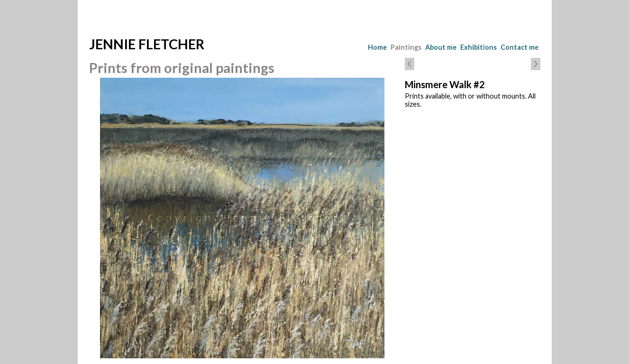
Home (377, 47)
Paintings (406, 47)
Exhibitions (479, 47)
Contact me (520, 47)
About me (441, 47)
